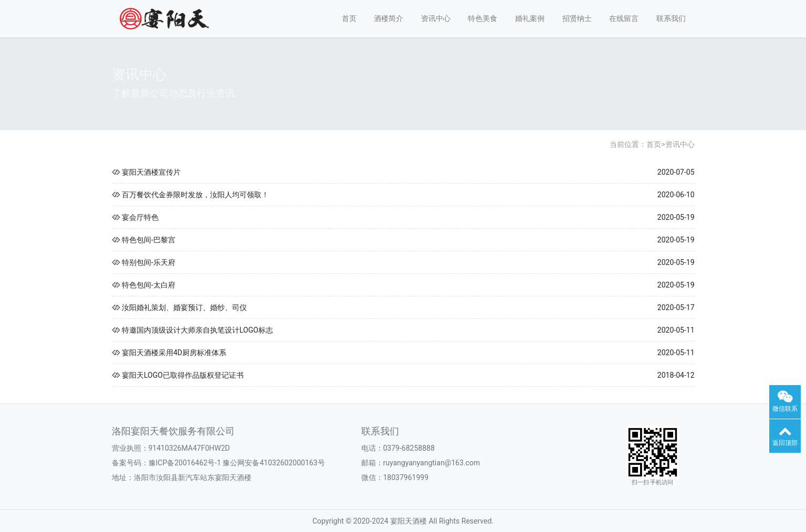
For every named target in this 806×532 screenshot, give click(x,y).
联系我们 (671, 18)
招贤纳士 (577, 18)
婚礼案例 (530, 18)
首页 (349, 18)
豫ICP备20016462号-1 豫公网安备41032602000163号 (237, 463)
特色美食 (483, 18)
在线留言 (624, 18)
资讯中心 (436, 18)
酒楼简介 (389, 18)
